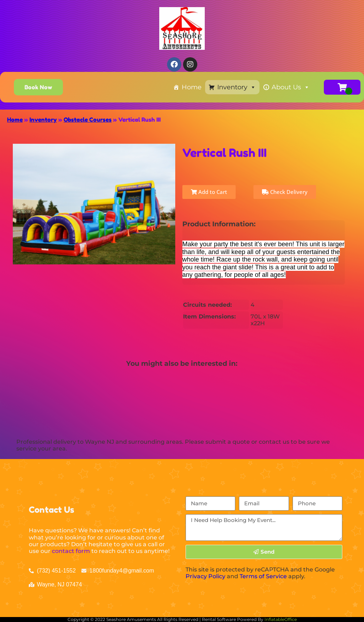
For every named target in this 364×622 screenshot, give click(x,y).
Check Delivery (285, 192)
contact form (71, 551)
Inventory (237, 87)
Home (192, 87)
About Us (291, 87)
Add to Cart (209, 192)
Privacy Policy (205, 576)
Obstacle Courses (88, 120)
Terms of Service (263, 576)
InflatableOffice (281, 619)
